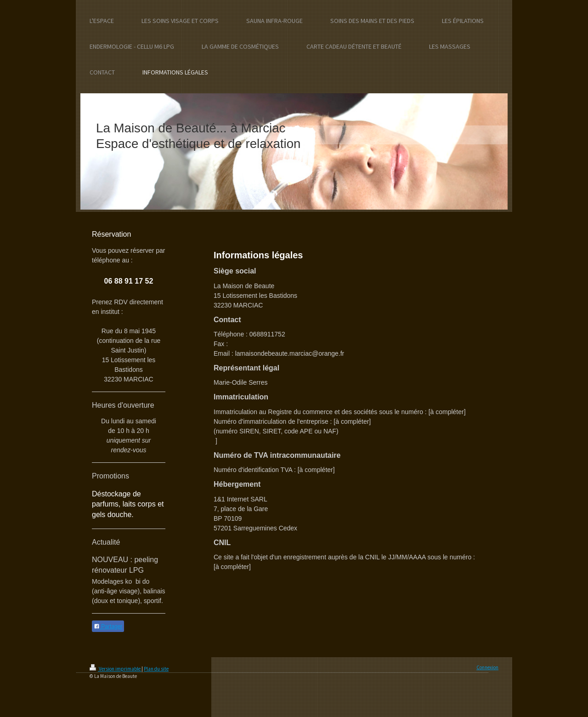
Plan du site (156, 669)
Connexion (487, 667)
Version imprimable (116, 669)
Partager (108, 626)
